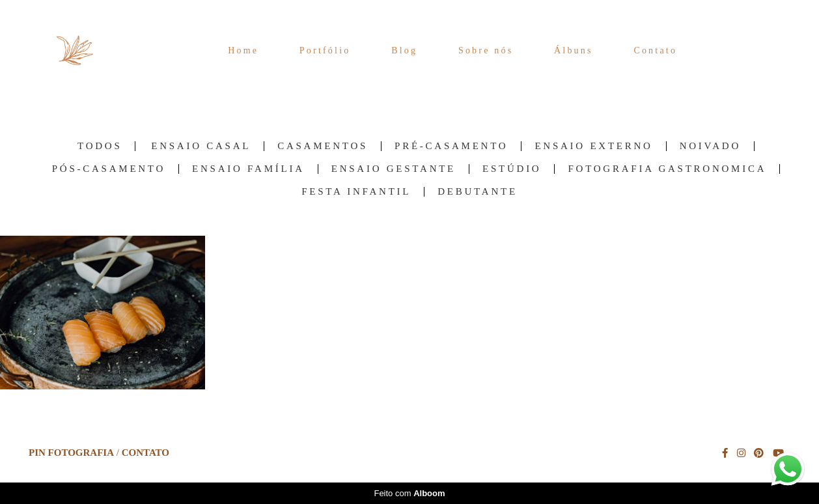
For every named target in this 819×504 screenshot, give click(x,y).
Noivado (710, 146)
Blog (404, 50)
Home (243, 50)
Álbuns (574, 50)
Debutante (478, 192)
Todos (100, 146)
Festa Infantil (356, 192)
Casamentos (323, 146)
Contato (655, 50)
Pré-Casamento (451, 146)
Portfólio (325, 50)
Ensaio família (248, 169)
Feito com (409, 493)
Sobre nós (486, 50)
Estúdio (512, 169)
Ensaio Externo (593, 146)
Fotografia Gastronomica (667, 169)
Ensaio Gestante (394, 169)
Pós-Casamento (109, 169)
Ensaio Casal (201, 146)
